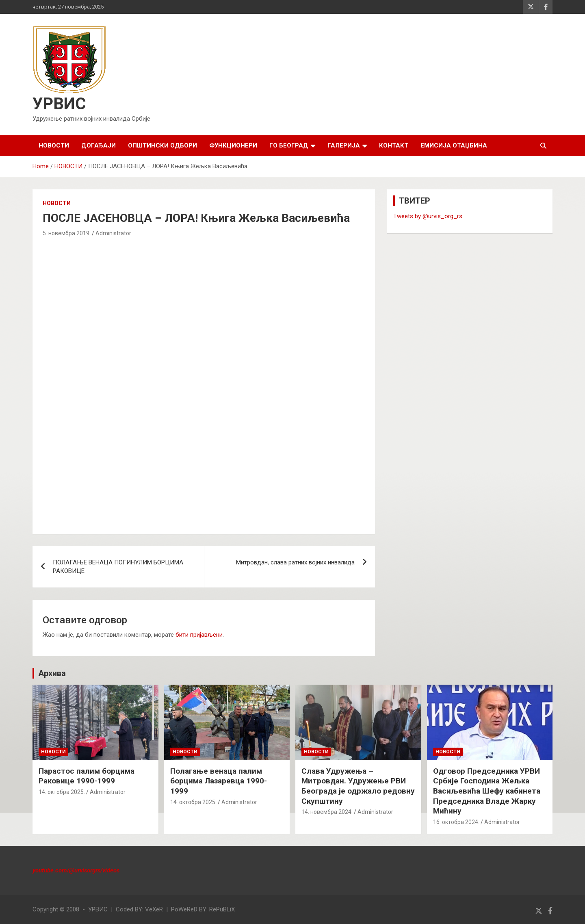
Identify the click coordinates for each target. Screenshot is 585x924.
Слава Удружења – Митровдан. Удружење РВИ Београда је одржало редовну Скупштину (358, 786)
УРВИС (59, 104)
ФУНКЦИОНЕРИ (233, 145)
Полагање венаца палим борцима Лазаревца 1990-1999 (219, 781)
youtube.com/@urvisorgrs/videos (76, 870)
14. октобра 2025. (62, 792)
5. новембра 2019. (67, 233)
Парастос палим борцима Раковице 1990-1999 (87, 776)
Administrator (113, 233)
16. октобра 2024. (456, 822)
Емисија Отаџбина (454, 145)
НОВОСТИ (54, 145)
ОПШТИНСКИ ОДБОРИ (162, 145)
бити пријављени (199, 635)
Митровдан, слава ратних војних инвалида (295, 562)
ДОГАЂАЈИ (99, 145)
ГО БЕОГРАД (289, 145)
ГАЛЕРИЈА (344, 145)
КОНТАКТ (394, 145)
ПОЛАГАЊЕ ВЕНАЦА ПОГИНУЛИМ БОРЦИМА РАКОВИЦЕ (118, 567)
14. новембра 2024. (327, 812)
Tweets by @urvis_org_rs (428, 216)
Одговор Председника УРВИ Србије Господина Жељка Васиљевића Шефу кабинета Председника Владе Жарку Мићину (487, 791)
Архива (52, 673)
